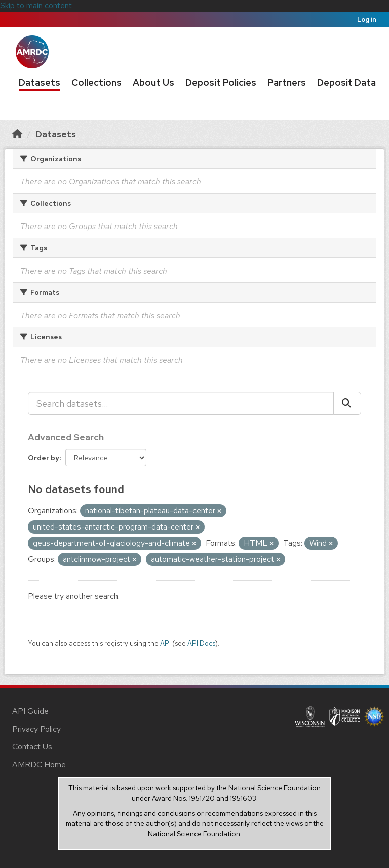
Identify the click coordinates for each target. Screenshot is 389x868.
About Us (153, 82)
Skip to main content (36, 5)
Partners (287, 82)
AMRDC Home (39, 764)
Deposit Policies (221, 82)
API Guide (30, 711)
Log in (367, 20)
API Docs (201, 643)
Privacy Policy (36, 729)
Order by (44, 458)
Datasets (40, 82)
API (165, 643)
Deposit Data (346, 82)
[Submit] (347, 403)
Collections (96, 82)
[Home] (17, 134)
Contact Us (32, 747)
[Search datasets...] (181, 403)
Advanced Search (66, 437)
